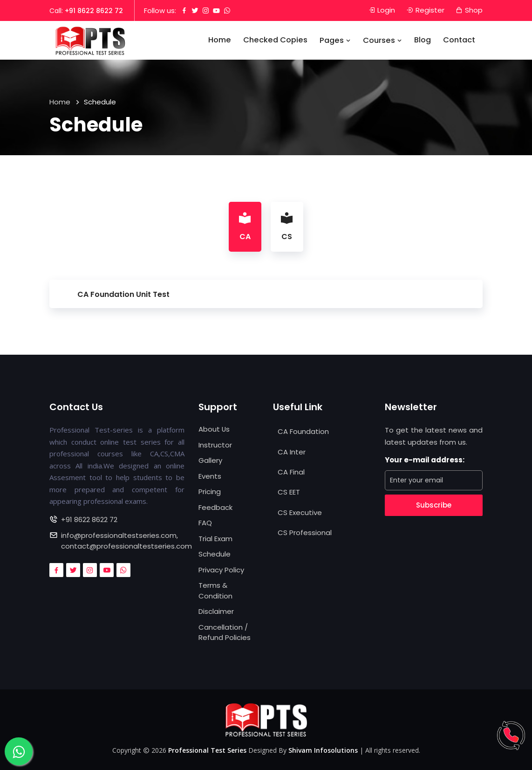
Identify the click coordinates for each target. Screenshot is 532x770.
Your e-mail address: (425, 460)
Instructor (215, 445)
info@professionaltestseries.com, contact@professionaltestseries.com (126, 541)
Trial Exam (215, 539)
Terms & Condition (215, 591)
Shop (469, 10)
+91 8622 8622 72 (94, 11)
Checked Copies (275, 40)
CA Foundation (303, 431)
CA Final (291, 472)
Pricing (210, 492)
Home (220, 40)
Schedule (215, 554)
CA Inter (292, 452)
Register (425, 10)
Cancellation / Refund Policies (225, 632)
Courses (382, 41)
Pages (335, 41)
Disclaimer (216, 611)
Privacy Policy (221, 570)
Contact (459, 40)
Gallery (210, 460)
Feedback (215, 507)
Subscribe (434, 505)
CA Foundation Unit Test (123, 294)
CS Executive (300, 512)
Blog (423, 40)
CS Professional (305, 533)
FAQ (205, 523)
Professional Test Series (207, 751)
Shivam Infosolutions (323, 751)
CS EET (289, 492)
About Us (214, 429)
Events (210, 476)
